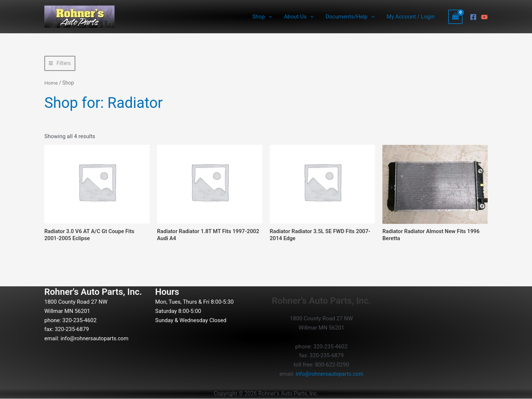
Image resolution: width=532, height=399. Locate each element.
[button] (272, 17)
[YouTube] (484, 17)
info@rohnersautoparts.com (95, 339)
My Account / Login (411, 17)
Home (51, 83)
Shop (265, 17)
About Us (301, 17)
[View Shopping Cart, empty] (456, 17)
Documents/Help (351, 17)
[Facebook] (473, 17)
